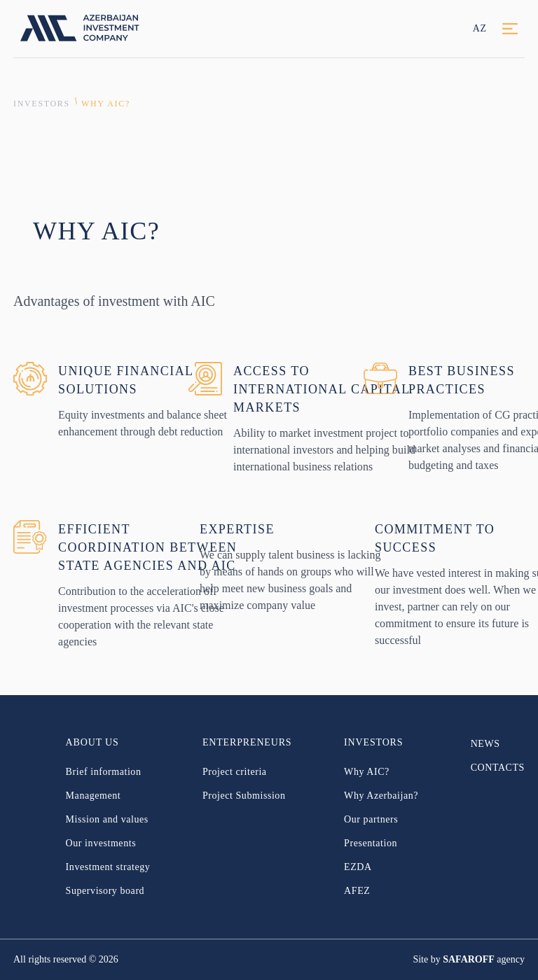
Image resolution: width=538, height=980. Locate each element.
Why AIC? (106, 104)
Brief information (104, 772)
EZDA (358, 867)
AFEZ (357, 891)
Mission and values (107, 819)
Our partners (371, 819)
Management (94, 796)
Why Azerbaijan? (381, 796)
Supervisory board (105, 891)
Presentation (371, 843)
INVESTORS (42, 104)
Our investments (101, 843)
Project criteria (235, 772)
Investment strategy (108, 867)
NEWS (485, 744)
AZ (480, 28)
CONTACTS (498, 768)
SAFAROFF (469, 959)
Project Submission (244, 796)
